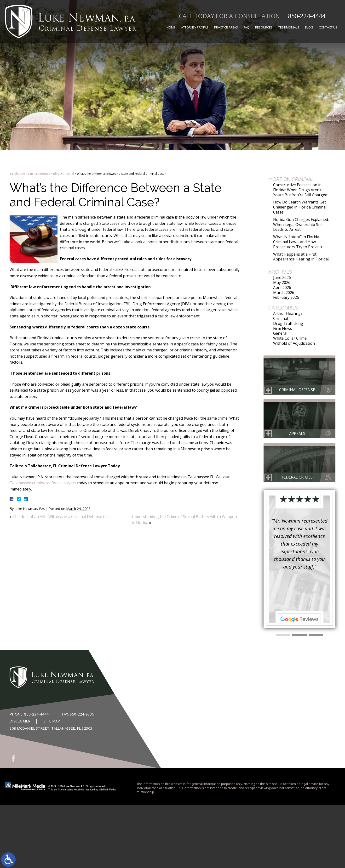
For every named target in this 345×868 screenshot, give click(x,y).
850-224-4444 (307, 16)
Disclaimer (20, 721)
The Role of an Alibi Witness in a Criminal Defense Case (62, 517)
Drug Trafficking (288, 323)
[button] (283, 635)
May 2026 (282, 282)
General (280, 333)
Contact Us (328, 27)
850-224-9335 (82, 714)
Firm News (283, 328)
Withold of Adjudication (294, 343)
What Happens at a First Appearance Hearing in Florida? (301, 257)
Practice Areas (226, 27)
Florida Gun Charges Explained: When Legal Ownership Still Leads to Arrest (301, 225)
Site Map (52, 721)
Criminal (68, 174)
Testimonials (289, 27)
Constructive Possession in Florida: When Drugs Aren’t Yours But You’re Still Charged (300, 190)
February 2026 (286, 297)
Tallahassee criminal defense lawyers (43, 483)
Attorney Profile (195, 27)
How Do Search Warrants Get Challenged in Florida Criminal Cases (300, 207)
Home (171, 27)
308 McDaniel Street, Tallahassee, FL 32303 (51, 728)
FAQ (247, 27)
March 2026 (284, 293)
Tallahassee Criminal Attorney (30, 174)
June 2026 (282, 277)
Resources (264, 27)
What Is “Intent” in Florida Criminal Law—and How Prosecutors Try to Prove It (298, 242)
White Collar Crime (290, 338)
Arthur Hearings (288, 313)
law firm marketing (63, 790)
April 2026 (282, 287)
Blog (309, 27)
